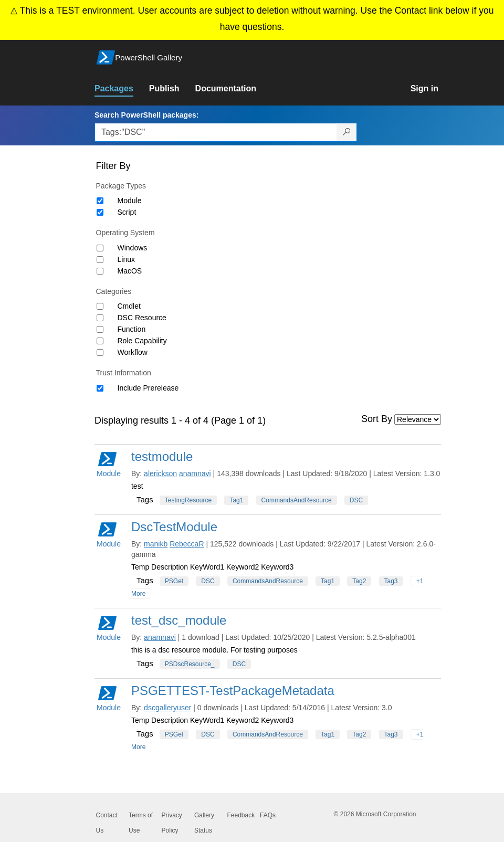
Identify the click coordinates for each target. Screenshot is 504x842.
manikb (156, 544)
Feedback (241, 815)
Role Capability (142, 341)
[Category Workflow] (100, 352)
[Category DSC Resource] (100, 318)
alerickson (160, 473)
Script (127, 212)
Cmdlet (129, 306)
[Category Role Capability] (100, 341)
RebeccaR (187, 544)
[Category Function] (100, 329)
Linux (126, 259)
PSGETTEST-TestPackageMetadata (233, 691)
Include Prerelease (148, 388)
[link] (122, 89)
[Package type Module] (100, 201)
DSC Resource (142, 318)
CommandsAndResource (297, 500)
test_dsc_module (179, 620)
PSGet (174, 581)
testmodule (162, 456)
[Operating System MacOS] (100, 271)
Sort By (377, 419)
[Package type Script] (100, 212)
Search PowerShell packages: (146, 115)
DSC (356, 500)
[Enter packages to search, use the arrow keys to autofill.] (216, 132)
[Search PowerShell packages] (347, 132)
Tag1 (236, 500)
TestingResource (188, 500)
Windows (133, 248)
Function (132, 329)
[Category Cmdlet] (100, 306)
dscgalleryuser (167, 708)
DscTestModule (174, 527)
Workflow (133, 352)
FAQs (268, 815)
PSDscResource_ (190, 664)
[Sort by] (418, 419)
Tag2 (359, 581)
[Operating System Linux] (100, 260)
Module (130, 201)
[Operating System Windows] (100, 248)
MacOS (130, 271)
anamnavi (195, 473)
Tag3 (391, 581)
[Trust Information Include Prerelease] (100, 388)
